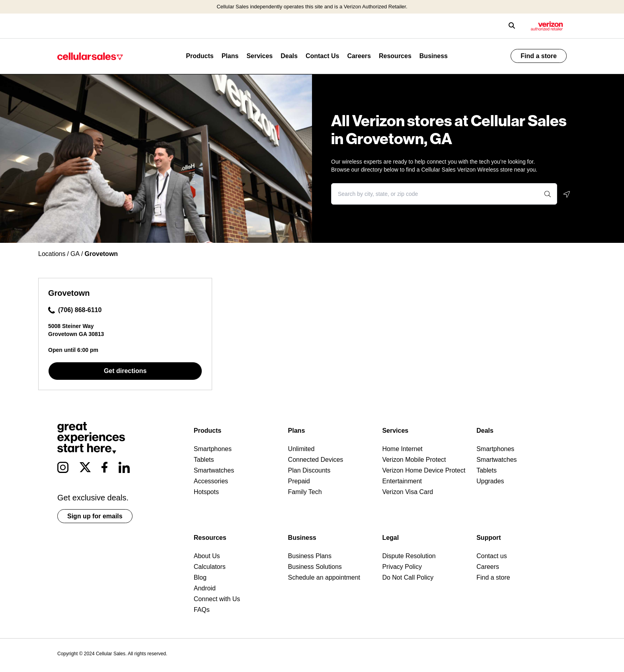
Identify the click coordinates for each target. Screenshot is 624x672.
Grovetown (69, 293)
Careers (359, 56)
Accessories (211, 481)
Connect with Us (217, 599)
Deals (289, 56)
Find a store (539, 56)
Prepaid (299, 481)
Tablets (204, 460)
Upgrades (490, 481)
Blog (200, 577)
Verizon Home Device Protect (424, 470)
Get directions (125, 371)
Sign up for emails (95, 516)
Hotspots (206, 492)
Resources (395, 56)
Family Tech (305, 492)
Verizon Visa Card (408, 492)
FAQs (202, 610)
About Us (207, 556)
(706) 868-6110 (75, 310)
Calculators (210, 567)
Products (200, 56)
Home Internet (402, 449)
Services (259, 56)
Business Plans (310, 556)
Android (205, 588)
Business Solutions (315, 567)
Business (434, 56)
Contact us (491, 556)
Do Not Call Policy (408, 577)
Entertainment (402, 481)
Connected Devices (316, 460)
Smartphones (213, 449)
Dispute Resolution (409, 556)
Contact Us (322, 56)
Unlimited (301, 449)
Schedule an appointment (324, 577)
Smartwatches (214, 470)
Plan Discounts (309, 470)
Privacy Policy (402, 567)
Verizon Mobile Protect (414, 460)
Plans (230, 56)
